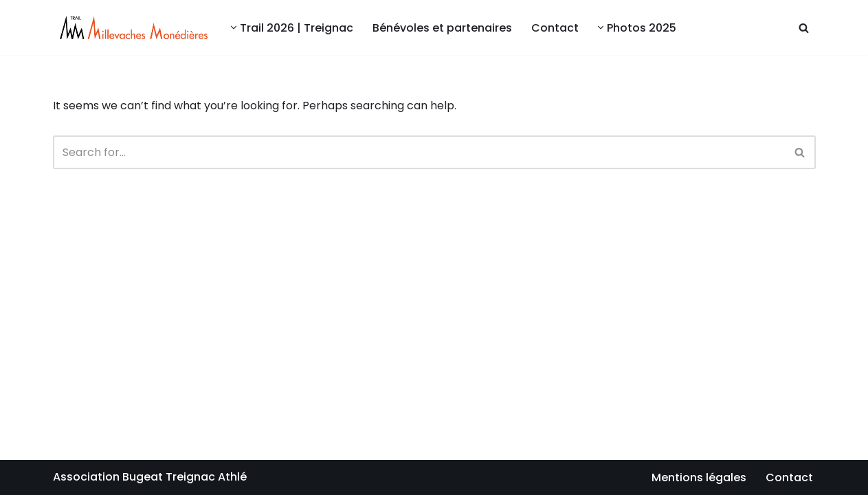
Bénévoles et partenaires (442, 28)
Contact (555, 28)
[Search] (804, 28)
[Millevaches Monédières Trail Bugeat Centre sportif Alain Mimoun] (130, 27)
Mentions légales (699, 477)
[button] (234, 27)
